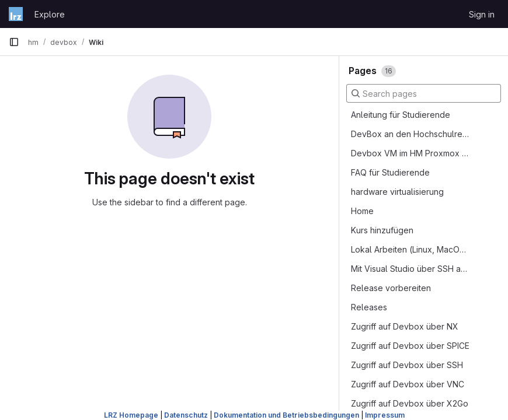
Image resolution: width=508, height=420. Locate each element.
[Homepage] (16, 14)
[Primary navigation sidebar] (14, 42)
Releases (369, 307)
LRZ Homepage (131, 415)
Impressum (385, 415)
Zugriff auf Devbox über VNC (408, 384)
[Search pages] (424, 93)
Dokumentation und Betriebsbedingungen (286, 415)
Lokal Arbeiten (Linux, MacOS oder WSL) (410, 249)
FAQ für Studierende (390, 172)
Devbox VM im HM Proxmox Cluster (410, 153)
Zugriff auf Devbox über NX (405, 326)
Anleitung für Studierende (401, 115)
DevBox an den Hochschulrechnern (410, 134)
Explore (50, 14)
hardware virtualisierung (397, 192)
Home (362, 211)
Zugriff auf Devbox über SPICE (410, 346)
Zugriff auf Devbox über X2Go (410, 403)
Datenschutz (186, 415)
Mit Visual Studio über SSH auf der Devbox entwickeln (410, 269)
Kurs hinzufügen (382, 230)
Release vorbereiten (391, 288)
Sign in (482, 14)
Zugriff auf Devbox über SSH (407, 365)
